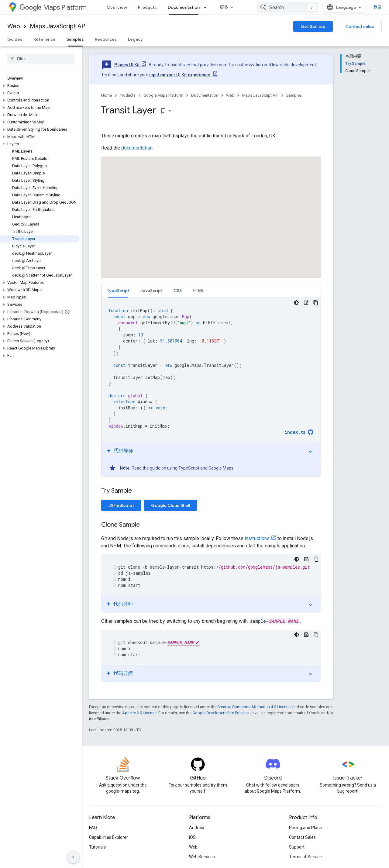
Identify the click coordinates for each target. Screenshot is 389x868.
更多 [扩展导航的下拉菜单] (224, 7)
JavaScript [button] (151, 291)
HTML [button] (198, 291)
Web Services (202, 857)
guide (155, 468)
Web (14, 26)
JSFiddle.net (121, 505)
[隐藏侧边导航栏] (73, 857)
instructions (257, 538)
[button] (40, 86)
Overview (117, 7)
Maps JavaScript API (58, 26)
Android (197, 828)
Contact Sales (302, 837)
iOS (192, 837)
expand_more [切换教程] (310, 452)
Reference (45, 39)
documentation (137, 148)
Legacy (135, 39)
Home (107, 95)
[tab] (118, 290)
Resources (106, 39)
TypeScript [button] (118, 291)
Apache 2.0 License (139, 713)
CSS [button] (178, 291)
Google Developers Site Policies (220, 713)
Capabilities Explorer (108, 837)
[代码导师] (306, 303)
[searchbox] (41, 59)
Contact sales (360, 26)
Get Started (313, 26)
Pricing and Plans (305, 828)
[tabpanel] (211, 387)
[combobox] (287, 7)
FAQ (93, 828)
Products (147, 7)
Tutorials (97, 847)
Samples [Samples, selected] (75, 39)
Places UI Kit (127, 65)
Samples (294, 95)
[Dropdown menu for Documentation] (207, 7)
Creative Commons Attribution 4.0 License (254, 707)
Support (297, 847)
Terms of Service (305, 857)
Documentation (205, 95)
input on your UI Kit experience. (180, 75)
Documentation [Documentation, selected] (184, 7)
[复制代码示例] (316, 303)
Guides (15, 39)
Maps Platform (53, 7)
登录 (377, 7)
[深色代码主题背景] (296, 303)
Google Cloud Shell (170, 505)
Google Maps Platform (163, 95)
